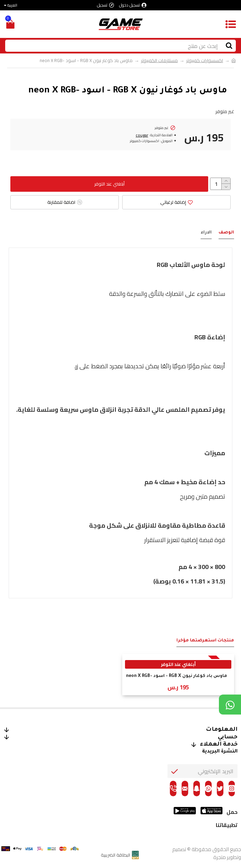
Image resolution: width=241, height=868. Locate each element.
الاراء (206, 233)
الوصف (226, 233)
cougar (142, 135)
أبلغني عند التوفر (109, 184)
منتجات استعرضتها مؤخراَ (205, 641)
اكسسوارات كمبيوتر (205, 61)
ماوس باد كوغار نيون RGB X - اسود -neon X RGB (177, 676)
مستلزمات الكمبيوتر (159, 61)
